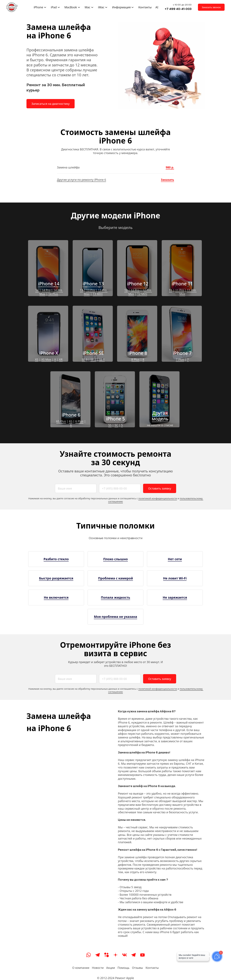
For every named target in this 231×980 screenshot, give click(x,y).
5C (116, 425)
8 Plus (135, 359)
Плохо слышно (115, 559)
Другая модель (160, 416)
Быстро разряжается (56, 578)
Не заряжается (175, 597)
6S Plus (61, 421)
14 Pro (46, 290)
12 (126, 290)
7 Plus (180, 359)
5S (110, 425)
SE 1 (102, 359)
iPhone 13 (93, 284)
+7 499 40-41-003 (178, 9)
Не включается (56, 597)
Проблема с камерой (115, 578)
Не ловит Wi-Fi (175, 578)
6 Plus (79, 421)
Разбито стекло (56, 559)
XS (37, 359)
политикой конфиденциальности (158, 498)
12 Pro (135, 290)
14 (37, 290)
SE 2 (93, 359)
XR (61, 359)
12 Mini (142, 294)
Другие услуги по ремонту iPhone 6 (81, 180)
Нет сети (175, 559)
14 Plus (53, 294)
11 (171, 290)
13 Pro (90, 290)
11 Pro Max (188, 292)
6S (71, 421)
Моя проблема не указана (116, 617)
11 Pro (180, 290)
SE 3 (85, 359)
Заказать (167, 180)
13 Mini (98, 294)
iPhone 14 (49, 284)
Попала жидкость (116, 597)
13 (82, 290)
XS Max (46, 359)
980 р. (170, 167)
